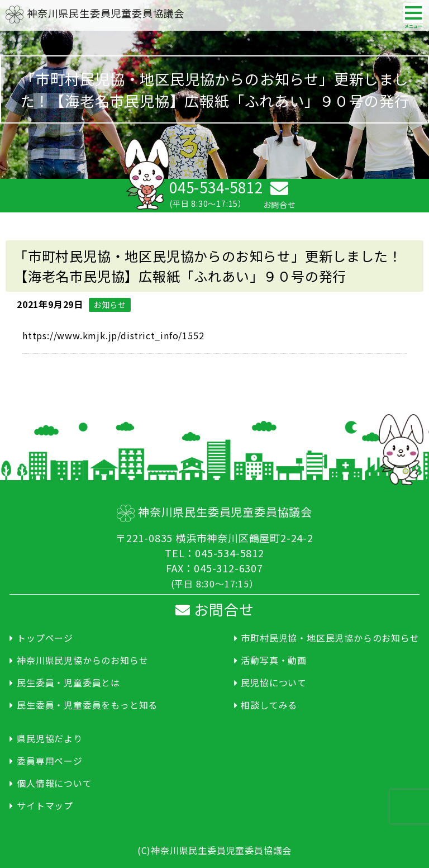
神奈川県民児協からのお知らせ (82, 660)
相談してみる (269, 705)
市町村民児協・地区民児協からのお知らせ (330, 638)
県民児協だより (50, 738)
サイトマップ (45, 805)
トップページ (45, 638)
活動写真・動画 (274, 660)
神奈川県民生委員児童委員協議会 (95, 13)
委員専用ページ (50, 761)
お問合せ (215, 609)
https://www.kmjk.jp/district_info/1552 (113, 335)
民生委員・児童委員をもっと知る (87, 705)
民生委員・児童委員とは (68, 682)
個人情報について (54, 783)
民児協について (274, 682)
